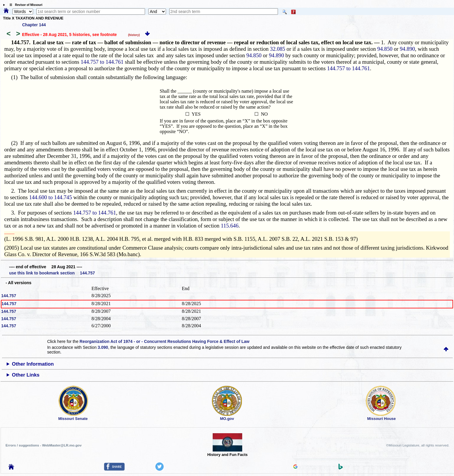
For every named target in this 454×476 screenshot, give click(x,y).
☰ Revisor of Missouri (25, 5)
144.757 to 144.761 (102, 62)
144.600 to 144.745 (50, 197)
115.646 (230, 226)
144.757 (9, 296)
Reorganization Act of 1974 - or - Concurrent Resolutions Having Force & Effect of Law (164, 341)
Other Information (33, 364)
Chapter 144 (34, 25)
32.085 (278, 49)
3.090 (103, 347)
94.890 (407, 49)
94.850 (385, 49)
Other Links (26, 375)
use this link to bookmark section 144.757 (52, 273)
